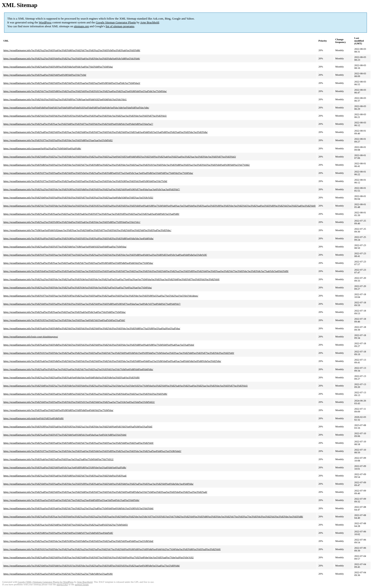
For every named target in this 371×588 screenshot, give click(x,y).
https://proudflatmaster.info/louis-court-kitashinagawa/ (31, 336)
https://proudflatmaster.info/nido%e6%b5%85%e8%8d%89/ (33, 418)
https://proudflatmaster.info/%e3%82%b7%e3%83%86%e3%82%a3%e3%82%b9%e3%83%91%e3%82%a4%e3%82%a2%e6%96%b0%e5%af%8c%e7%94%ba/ (85, 91)
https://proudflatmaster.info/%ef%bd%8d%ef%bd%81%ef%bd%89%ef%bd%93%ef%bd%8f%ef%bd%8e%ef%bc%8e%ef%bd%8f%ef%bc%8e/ (76, 107)
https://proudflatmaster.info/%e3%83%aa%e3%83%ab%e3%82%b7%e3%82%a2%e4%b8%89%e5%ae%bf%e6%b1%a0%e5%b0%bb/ (71, 500)
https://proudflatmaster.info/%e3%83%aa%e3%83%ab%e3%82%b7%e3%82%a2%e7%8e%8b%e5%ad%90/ (58, 574)
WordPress (45, 22)
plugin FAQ (62, 584)
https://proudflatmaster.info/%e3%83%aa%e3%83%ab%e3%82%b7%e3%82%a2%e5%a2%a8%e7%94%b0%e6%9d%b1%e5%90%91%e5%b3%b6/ (78, 508)
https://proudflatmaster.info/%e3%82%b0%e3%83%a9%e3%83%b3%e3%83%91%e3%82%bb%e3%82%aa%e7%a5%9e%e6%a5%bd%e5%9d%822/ (79, 402)
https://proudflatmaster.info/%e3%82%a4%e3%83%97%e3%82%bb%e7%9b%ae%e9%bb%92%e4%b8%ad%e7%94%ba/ (65, 247)
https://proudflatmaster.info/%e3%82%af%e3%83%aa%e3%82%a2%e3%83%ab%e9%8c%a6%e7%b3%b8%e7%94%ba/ (65, 312)
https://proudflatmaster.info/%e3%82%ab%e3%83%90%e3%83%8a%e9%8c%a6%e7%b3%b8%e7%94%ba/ (58, 67)
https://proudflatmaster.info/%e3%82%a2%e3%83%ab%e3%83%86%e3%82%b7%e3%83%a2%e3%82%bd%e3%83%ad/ (65, 476)
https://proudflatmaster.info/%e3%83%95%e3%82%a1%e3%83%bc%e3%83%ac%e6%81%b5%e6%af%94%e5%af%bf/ (64, 320)
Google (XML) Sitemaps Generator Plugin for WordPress (46, 582)
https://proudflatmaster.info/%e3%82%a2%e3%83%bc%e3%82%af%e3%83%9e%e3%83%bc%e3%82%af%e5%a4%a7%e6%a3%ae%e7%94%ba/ (78, 287)
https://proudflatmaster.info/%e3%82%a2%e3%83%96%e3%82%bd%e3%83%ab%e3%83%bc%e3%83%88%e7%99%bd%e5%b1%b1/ (72, 222)
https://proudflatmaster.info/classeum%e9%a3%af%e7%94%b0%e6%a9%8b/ (42, 148)
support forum (82, 584)
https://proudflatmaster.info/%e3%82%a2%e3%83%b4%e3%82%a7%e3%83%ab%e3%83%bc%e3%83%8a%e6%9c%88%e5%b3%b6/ (72, 58)
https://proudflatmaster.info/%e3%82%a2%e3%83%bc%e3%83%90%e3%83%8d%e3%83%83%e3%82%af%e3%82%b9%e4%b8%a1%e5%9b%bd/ (78, 541)
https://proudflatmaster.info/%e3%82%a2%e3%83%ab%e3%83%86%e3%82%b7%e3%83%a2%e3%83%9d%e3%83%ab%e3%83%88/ (72, 50)
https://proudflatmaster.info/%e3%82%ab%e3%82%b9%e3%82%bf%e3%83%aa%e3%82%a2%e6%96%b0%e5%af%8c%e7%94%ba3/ (72, 83)
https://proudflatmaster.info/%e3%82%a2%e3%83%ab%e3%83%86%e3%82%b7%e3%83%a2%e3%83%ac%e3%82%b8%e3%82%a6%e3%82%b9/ (78, 443)
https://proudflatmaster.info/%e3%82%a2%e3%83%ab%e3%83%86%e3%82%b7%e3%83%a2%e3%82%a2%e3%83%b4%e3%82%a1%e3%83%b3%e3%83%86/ (85, 394)
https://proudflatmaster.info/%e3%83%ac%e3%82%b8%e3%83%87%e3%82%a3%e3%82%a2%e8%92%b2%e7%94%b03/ (66, 525)
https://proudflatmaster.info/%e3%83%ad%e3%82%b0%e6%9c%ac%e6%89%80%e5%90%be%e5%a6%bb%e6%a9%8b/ (65, 467)
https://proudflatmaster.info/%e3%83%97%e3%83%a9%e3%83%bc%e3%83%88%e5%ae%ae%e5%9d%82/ (58, 140)
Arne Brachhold (150, 22)
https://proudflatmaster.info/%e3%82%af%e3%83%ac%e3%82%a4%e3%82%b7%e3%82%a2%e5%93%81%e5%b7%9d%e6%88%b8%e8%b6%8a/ (78, 369)
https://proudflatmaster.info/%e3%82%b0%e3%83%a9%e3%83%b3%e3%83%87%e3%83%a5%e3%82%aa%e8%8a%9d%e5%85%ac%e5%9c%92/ (78, 197)
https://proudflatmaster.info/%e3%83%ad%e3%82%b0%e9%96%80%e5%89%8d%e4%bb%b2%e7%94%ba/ (58, 410)
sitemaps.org (81, 26)
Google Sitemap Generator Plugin (116, 22)
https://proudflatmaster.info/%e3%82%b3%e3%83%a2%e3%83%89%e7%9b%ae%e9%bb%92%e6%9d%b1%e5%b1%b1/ (65, 99)
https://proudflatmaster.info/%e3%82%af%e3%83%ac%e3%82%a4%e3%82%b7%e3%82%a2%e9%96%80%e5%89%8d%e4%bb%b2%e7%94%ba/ (78, 263)
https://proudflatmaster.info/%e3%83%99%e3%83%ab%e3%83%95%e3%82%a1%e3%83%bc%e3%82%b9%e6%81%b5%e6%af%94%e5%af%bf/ (78, 426)
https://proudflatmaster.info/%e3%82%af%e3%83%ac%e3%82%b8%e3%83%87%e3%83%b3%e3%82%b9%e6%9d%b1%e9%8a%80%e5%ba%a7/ (78, 124)
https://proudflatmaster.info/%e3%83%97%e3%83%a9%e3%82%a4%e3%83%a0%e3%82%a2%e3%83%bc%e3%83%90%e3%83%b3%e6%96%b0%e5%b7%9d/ (85, 181)
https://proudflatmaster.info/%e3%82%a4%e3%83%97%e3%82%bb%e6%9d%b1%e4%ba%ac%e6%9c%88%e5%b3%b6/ (65, 435)
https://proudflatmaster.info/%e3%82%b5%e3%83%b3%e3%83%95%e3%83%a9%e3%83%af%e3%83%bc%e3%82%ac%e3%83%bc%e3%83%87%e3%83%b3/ (85, 116)
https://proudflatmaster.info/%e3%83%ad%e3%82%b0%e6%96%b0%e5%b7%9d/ (45, 75)
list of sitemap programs (120, 26)
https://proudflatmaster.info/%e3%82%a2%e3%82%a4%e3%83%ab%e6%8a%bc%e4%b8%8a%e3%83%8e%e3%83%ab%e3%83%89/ (72, 377)
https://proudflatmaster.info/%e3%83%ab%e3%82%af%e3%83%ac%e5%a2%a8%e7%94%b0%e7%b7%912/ (58, 459)
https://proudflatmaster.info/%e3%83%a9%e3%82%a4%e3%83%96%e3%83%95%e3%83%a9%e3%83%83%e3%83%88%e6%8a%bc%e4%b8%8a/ (78, 238)
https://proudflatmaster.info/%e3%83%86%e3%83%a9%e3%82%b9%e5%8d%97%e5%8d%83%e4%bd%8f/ (58, 533)
